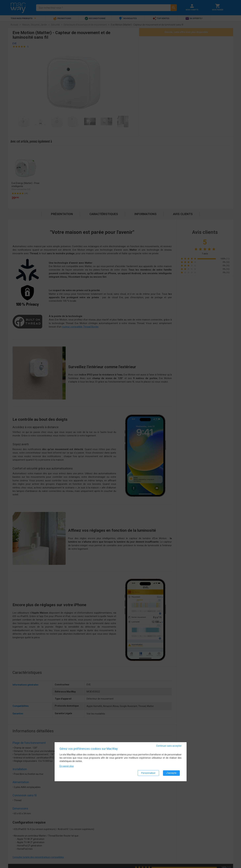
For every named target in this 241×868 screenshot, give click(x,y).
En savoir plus (67, 766)
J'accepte (171, 773)
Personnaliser (148, 773)
